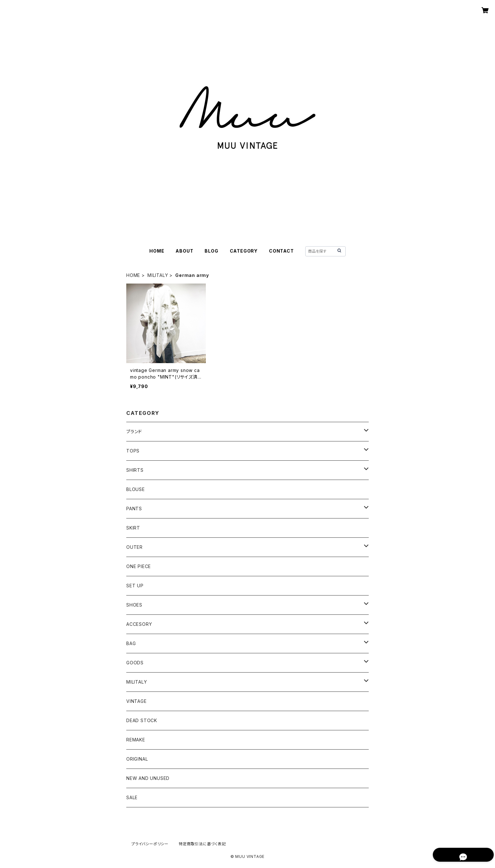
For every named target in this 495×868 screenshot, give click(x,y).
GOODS (135, 663)
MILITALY (158, 275)
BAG (131, 643)
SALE (132, 797)
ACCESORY (139, 624)
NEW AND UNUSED (148, 778)
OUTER (134, 547)
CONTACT (281, 251)
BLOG (211, 251)
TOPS (133, 451)
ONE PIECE (139, 566)
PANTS (134, 509)
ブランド (134, 431)
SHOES (134, 605)
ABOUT (184, 251)
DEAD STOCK (142, 720)
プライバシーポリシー (150, 844)
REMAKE (136, 740)
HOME (157, 251)
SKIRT (133, 528)
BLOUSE (136, 489)
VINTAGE (137, 701)
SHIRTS (135, 470)
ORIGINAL (137, 759)
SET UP (135, 586)
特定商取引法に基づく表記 (202, 844)
